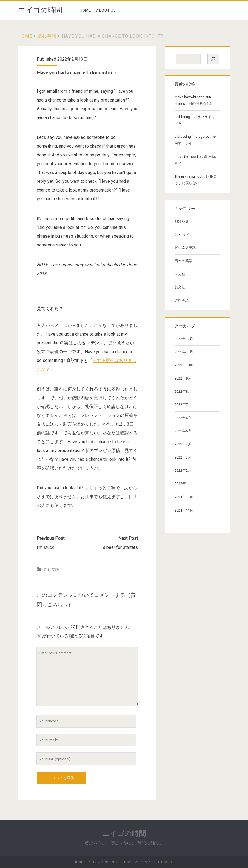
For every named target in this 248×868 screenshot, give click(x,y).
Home (25, 36)
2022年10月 (184, 365)
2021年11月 (184, 510)
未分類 (180, 274)
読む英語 (47, 36)
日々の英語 (183, 261)
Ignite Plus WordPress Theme (104, 862)
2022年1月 (183, 484)
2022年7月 (183, 405)
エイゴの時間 (40, 10)
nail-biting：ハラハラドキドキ (195, 120)
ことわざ (182, 234)
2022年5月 (183, 431)
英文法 (180, 287)
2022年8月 (183, 391)
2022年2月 (183, 470)
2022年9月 (183, 378)
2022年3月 (183, 457)
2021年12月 (184, 497)
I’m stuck (45, 547)
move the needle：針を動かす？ (196, 160)
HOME (85, 10)
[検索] (213, 59)
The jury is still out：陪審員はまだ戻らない (196, 180)
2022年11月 (184, 352)
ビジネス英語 (185, 248)
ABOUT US (106, 10)
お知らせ (182, 221)
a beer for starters (120, 547)
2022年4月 (183, 444)
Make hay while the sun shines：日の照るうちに (194, 100)
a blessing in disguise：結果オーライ (195, 140)
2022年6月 (183, 418)
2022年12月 (184, 339)
